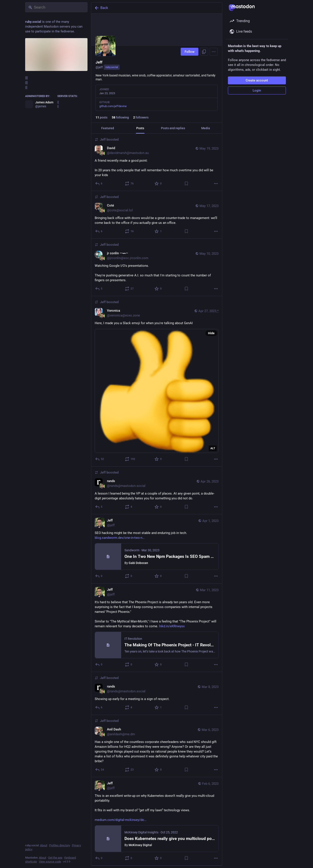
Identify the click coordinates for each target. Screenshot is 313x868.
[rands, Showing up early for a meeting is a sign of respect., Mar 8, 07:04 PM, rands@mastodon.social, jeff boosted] (157, 693)
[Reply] (99, 184)
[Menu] (214, 52)
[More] (216, 184)
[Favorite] (158, 184)
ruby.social (112, 67)
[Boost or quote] (129, 184)
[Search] (56, 7)
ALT (213, 448)
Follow (190, 52)
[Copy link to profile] (204, 52)
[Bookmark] (186, 184)
